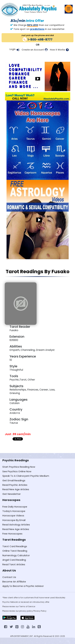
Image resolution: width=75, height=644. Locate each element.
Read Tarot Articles (14, 564)
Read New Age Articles (16, 489)
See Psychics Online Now (17, 471)
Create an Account (33, 50)
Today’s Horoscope (14, 511)
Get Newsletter (12, 494)
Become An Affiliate (14, 582)
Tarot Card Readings (15, 546)
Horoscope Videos (13, 516)
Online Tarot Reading (15, 551)
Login (13, 49)
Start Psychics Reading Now (19, 467)
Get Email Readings (14, 480)
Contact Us (9, 577)
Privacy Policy (40, 611)
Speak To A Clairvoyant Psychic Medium (26, 476)
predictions (37, 29)
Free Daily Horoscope (15, 507)
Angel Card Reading (14, 560)
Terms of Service (27, 606)
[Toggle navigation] (69, 9)
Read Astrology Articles (16, 525)
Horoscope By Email (14, 520)
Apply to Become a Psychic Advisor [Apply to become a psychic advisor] (23, 586)
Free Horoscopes (12, 534)
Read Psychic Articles (15, 485)
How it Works (57, 50)
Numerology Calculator (16, 555)
